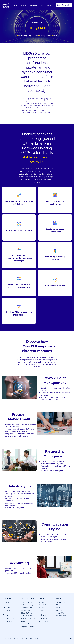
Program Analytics (27, 627)
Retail (5, 605)
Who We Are (61, 602)
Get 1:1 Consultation (64, 5)
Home (16, 5)
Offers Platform (26, 613)
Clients (59, 605)
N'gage (41, 602)
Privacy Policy (61, 616)
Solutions (23, 5)
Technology (33, 5)
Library (42, 5)
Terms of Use (61, 618)
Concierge (42, 610)
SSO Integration (26, 610)
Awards (59, 608)
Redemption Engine (28, 605)
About (49, 5)
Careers (59, 610)
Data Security (43, 621)
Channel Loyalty (9, 621)
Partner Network (27, 616)
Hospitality (7, 610)
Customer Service (27, 624)
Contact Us (60, 613)
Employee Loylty (9, 624)
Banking (6, 602)
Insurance (7, 608)
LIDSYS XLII (43, 618)
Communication (26, 608)
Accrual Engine (26, 602)
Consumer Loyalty (10, 618)
